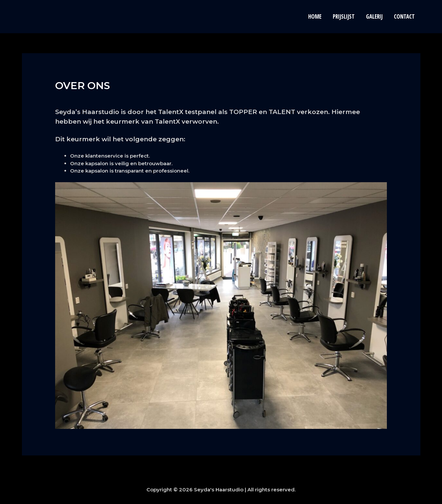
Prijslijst (344, 16)
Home (315, 16)
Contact (404, 16)
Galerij (374, 16)
